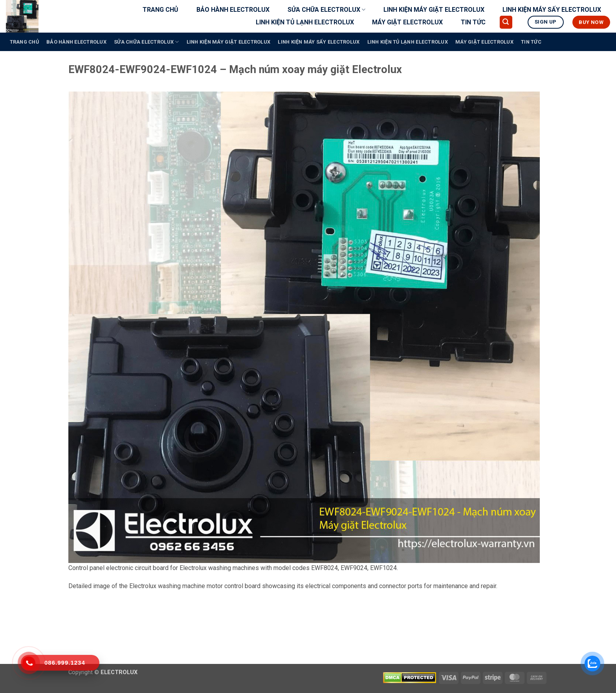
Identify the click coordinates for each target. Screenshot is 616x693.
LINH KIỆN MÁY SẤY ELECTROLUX (552, 10)
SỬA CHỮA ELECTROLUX (326, 10)
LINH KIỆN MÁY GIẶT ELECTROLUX (434, 10)
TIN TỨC (473, 22)
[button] (506, 22)
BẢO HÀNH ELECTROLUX (233, 10)
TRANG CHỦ (160, 10)
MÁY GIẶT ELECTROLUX (407, 22)
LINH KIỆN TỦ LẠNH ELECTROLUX (305, 22)
